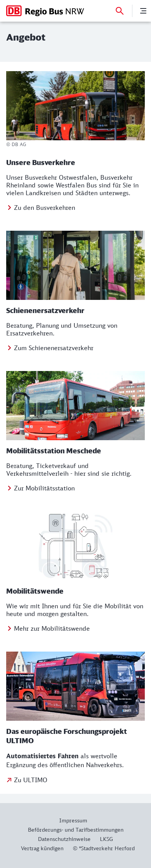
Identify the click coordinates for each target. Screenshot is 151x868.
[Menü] (143, 11)
